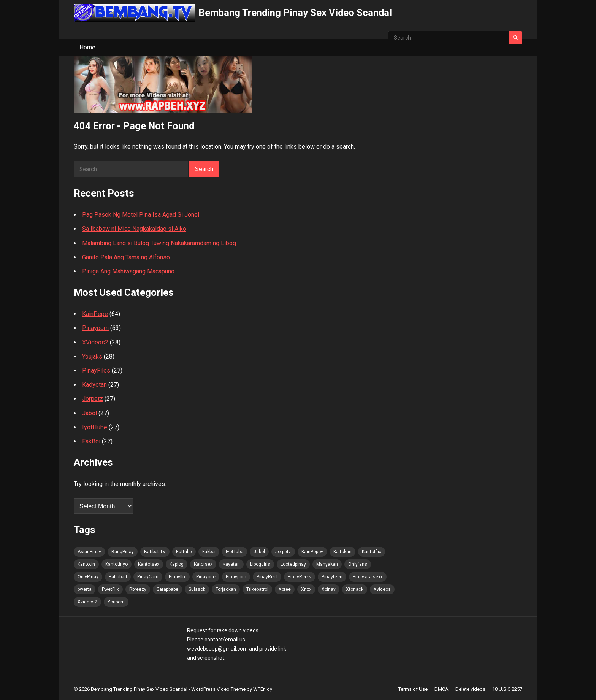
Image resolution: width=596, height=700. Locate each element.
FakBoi (91, 441)
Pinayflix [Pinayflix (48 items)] (177, 577)
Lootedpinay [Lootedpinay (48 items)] (293, 564)
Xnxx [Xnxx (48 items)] (306, 589)
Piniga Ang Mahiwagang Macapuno (128, 271)
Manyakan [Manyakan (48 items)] (327, 564)
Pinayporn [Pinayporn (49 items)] (236, 577)
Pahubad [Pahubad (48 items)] (118, 577)
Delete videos (470, 689)
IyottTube (95, 427)
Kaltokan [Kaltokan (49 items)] (342, 552)
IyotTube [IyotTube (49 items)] (235, 552)
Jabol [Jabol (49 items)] (259, 552)
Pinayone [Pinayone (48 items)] (206, 577)
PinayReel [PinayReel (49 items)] (267, 577)
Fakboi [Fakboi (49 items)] (209, 552)
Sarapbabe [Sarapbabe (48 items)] (167, 589)
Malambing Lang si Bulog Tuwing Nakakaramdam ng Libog (159, 243)
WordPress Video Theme (218, 689)
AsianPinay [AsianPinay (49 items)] (89, 552)
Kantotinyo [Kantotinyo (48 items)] (117, 564)
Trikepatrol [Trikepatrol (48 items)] (257, 589)
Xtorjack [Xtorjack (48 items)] (355, 589)
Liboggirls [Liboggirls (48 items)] (260, 564)
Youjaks (92, 356)
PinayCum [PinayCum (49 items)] (148, 577)
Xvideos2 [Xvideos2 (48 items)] (87, 602)
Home (87, 47)
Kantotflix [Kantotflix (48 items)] (372, 552)
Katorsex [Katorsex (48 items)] (203, 564)
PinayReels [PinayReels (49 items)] (300, 577)
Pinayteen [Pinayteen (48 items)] (332, 577)
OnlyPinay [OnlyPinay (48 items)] (88, 577)
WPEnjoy (263, 689)
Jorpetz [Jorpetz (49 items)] (283, 552)
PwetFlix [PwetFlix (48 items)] (110, 589)
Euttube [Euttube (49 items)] (184, 552)
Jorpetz (93, 399)
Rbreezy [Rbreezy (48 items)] (138, 589)
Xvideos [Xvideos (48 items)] (382, 589)
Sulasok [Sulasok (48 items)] (197, 589)
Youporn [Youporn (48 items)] (116, 602)
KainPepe (95, 314)
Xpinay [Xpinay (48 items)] (329, 589)
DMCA (441, 689)
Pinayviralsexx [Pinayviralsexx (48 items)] (368, 577)
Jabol (90, 413)
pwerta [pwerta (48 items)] (85, 589)
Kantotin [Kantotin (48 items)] (86, 564)
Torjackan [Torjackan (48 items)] (226, 589)
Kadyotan (94, 385)
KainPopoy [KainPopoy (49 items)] (312, 552)
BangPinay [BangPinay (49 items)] (123, 552)
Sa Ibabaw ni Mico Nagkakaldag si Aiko (134, 229)
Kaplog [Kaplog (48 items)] (177, 564)
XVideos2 (95, 342)
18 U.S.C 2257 (507, 689)
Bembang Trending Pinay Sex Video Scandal (295, 13)
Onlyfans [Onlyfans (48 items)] (358, 564)
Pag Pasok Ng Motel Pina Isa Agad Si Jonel (141, 215)
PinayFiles (96, 371)
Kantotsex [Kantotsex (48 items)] (149, 564)
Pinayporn (95, 328)
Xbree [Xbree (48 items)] (285, 589)
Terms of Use (413, 689)
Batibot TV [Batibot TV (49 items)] (155, 552)
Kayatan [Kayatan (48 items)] (231, 564)
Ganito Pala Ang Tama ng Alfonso (126, 257)
